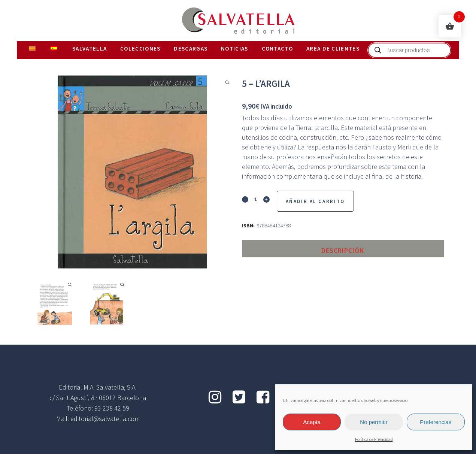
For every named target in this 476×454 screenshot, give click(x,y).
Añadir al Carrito (315, 201)
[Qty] (256, 199)
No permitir (374, 422)
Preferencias (436, 422)
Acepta (312, 422)
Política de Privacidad (374, 440)
